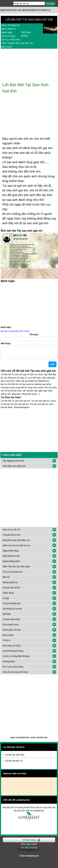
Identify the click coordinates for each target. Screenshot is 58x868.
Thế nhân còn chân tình (14, 468)
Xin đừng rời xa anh (12, 611)
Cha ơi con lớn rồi (11, 532)
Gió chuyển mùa (11, 627)
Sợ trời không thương (13, 653)
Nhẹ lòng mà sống (12, 648)
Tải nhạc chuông (29, 850)
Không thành (9, 664)
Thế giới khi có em (12, 537)
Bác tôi (6, 579)
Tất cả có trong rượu (13, 574)
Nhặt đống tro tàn (11, 558)
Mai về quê (8, 637)
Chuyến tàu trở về (11, 590)
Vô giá (6, 601)
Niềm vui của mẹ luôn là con (16, 548)
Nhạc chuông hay (39, 740)
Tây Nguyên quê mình (13, 463)
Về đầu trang (29, 842)
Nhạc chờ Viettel (29, 846)
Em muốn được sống (13, 669)
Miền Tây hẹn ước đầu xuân (16, 569)
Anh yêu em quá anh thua (15, 674)
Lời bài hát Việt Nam (15, 757)
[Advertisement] (28, 499)
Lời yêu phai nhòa (11, 622)
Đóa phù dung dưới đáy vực (16, 543)
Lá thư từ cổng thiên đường (16, 659)
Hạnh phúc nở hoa (12, 632)
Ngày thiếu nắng (11, 553)
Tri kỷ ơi (7, 643)
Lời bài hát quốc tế (14, 763)
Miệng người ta (10, 585)
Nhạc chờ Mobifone (20, 740)
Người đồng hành (11, 564)
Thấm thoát (8, 595)
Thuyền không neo (12, 606)
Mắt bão (7, 616)
